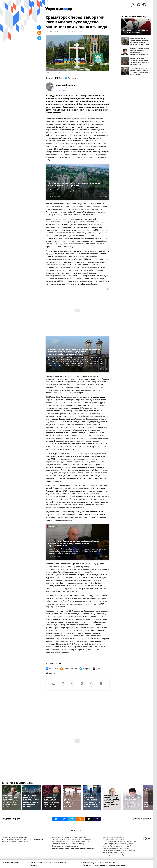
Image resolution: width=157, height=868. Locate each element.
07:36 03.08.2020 (51, 32)
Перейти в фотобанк (73, 73)
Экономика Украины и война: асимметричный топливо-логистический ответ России (139, 71)
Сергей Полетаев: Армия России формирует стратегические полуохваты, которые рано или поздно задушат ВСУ (140, 51)
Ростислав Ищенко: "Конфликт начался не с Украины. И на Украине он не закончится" (140, 61)
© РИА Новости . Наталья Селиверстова (56, 73)
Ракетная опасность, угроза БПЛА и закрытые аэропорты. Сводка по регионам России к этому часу (140, 41)
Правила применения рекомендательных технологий (73, 848)
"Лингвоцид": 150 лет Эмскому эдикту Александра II (135, 31)
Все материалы (61, 90)
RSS (80, 830)
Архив (74, 830)
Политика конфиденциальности (65, 846)
